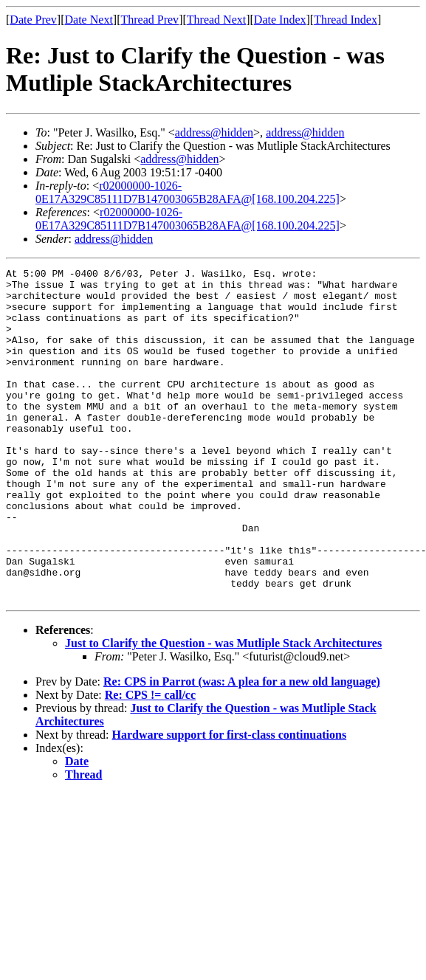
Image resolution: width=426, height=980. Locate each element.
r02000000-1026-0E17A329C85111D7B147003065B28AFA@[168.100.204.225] (188, 192)
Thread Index (346, 20)
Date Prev (33, 20)
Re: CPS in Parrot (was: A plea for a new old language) (242, 748)
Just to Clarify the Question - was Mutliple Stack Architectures (223, 710)
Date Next (89, 20)
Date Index (280, 20)
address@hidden (214, 132)
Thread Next (216, 20)
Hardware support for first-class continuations (230, 801)
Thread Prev (150, 20)
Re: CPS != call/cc (150, 761)
